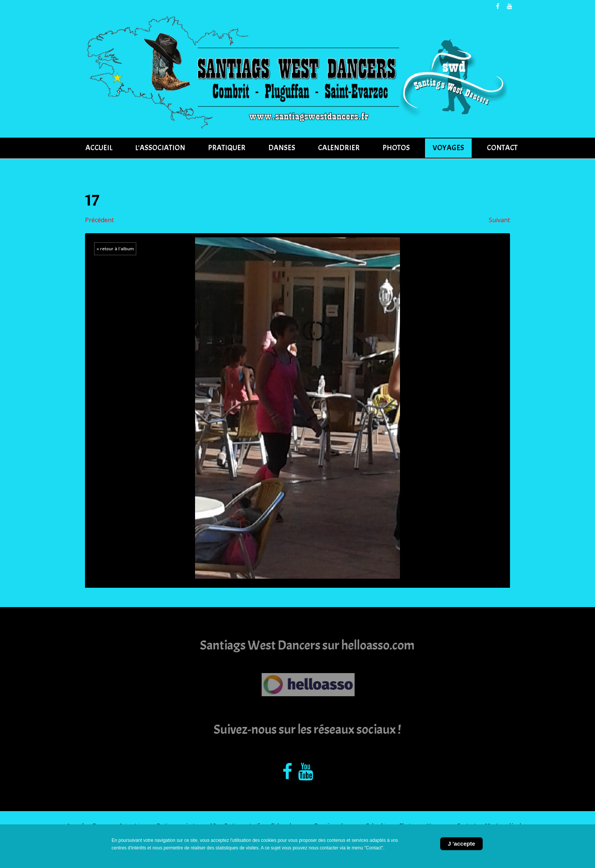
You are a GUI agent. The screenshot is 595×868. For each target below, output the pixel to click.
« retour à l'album (115, 249)
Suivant (499, 220)
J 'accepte (461, 844)
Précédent (99, 220)
